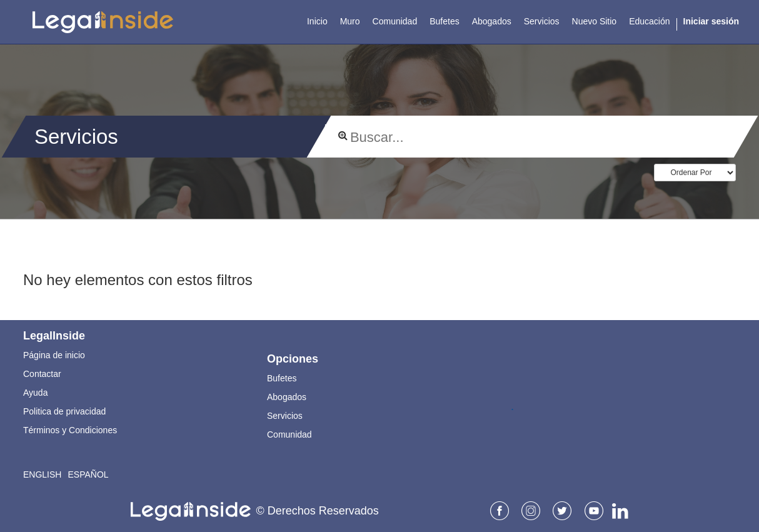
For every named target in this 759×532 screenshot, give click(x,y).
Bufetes (282, 378)
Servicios (285, 416)
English (42, 474)
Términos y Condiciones (70, 430)
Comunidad (289, 434)
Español (88, 474)
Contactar (42, 374)
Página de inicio (54, 355)
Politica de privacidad (64, 411)
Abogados (287, 397)
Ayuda (35, 393)
